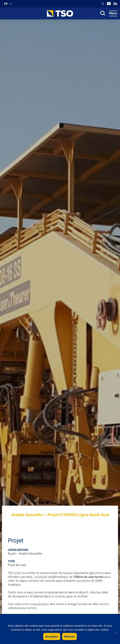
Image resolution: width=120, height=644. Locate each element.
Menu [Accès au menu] (113, 13)
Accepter (52, 636)
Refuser (70, 636)
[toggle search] (103, 13)
